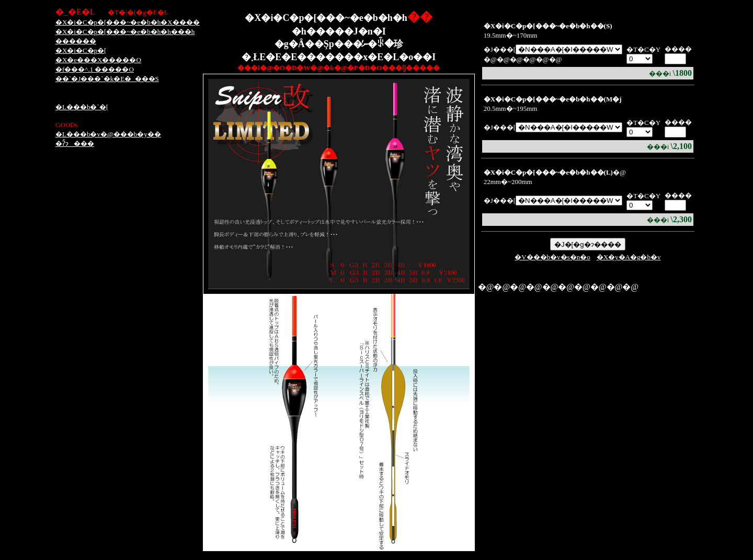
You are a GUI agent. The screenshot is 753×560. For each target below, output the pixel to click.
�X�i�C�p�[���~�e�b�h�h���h (125, 32)
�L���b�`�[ (82, 107)
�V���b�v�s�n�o (552, 257)
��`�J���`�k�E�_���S (107, 79)
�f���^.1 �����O (95, 69)
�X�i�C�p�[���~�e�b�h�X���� (128, 22)
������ (76, 41)
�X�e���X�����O (98, 60)
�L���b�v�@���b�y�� (108, 134)
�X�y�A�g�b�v (629, 257)
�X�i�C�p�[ (81, 50)
